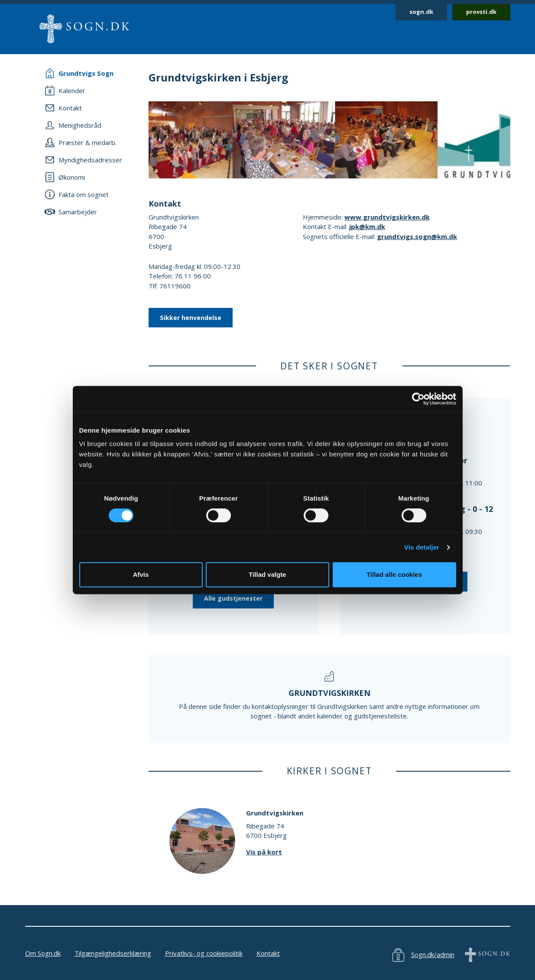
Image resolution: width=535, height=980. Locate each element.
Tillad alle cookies (394, 574)
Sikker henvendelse (191, 318)
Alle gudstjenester (233, 598)
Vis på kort (264, 852)
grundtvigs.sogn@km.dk (417, 236)
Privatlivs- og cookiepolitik (204, 953)
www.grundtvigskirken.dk (387, 217)
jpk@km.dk (367, 226)
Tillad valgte (267, 574)
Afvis (141, 574)
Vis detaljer (422, 547)
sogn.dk (421, 12)
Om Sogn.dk (43, 953)
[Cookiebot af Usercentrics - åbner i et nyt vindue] (418, 399)
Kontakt (268, 953)
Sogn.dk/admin (433, 954)
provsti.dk (481, 12)
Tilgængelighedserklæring (113, 953)
